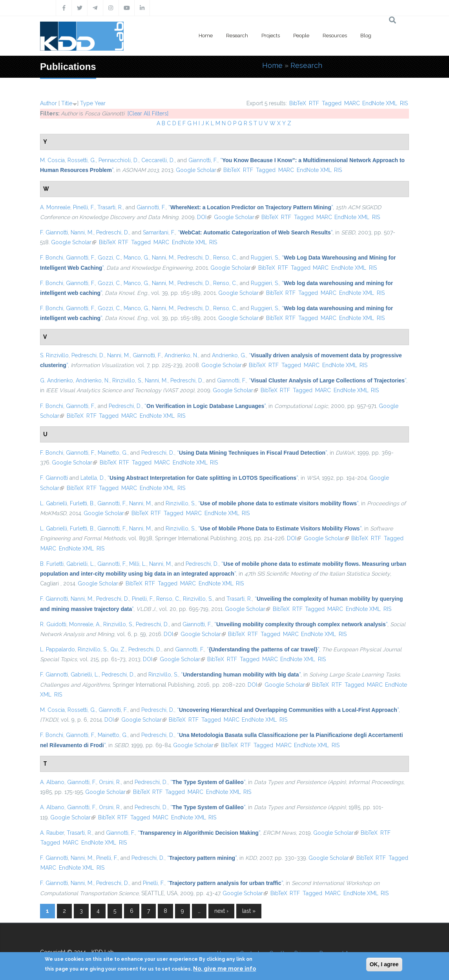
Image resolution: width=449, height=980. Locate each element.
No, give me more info (224, 969)
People (301, 36)
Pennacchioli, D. (119, 160)
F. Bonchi (52, 258)
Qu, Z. (118, 649)
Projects (271, 36)
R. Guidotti (53, 624)
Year (100, 103)
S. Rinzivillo (54, 355)
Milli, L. (138, 564)
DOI (204, 217)
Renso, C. (225, 258)
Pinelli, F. (84, 207)
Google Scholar (198, 170)
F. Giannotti (54, 232)
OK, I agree (384, 964)
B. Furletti (52, 564)
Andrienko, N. (181, 355)
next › (221, 911)
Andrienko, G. (229, 355)
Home (206, 36)
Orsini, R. (110, 782)
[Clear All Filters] (148, 113)
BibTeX (298, 103)
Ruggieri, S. (265, 258)
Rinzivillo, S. (127, 380)
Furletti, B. (82, 503)
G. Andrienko (57, 380)
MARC (352, 103)
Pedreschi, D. (113, 232)
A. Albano (52, 782)
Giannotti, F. (203, 160)
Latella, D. (93, 478)
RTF (314, 103)
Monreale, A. (85, 624)
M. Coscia (52, 160)
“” (251, 207)
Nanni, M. (82, 232)
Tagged (332, 103)
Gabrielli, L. (80, 564)
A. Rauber (52, 833)
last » (249, 911)
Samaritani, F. (159, 232)
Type (87, 103)
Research (237, 36)
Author (48, 103)
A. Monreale (55, 207)
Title (67, 103)
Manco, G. (136, 258)
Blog (366, 36)
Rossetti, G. (82, 160)
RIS (404, 103)
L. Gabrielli (54, 503)
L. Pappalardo (57, 649)
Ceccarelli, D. (158, 160)
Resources (335, 36)
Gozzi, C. (109, 258)
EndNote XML (380, 103)
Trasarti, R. (110, 207)
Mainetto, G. (113, 453)
